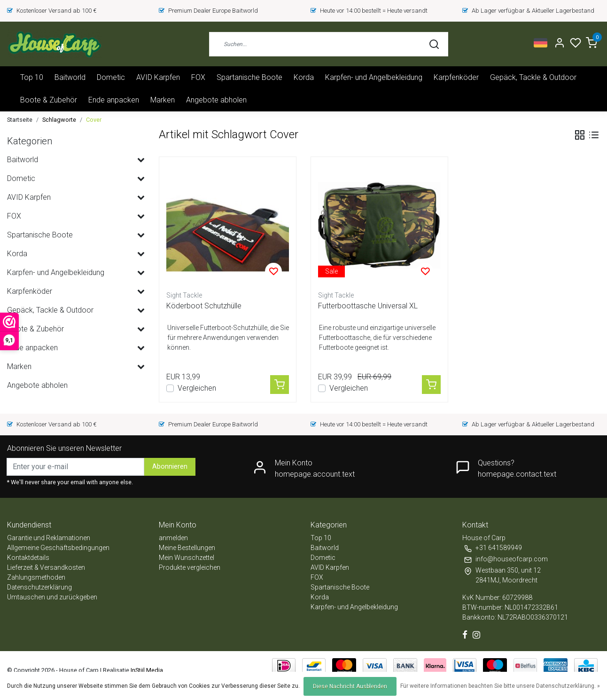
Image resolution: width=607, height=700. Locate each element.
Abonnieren (170, 467)
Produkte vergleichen (190, 567)
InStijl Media (146, 670)
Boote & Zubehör (49, 100)
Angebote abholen (216, 100)
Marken (163, 100)
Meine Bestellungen (187, 548)
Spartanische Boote (249, 77)
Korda (304, 77)
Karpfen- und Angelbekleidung (374, 77)
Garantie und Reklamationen (49, 538)
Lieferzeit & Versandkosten (46, 567)
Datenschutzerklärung (39, 587)
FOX (198, 77)
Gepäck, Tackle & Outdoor (533, 77)
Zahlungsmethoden (36, 577)
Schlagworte (59, 120)
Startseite (20, 120)
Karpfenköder (456, 77)
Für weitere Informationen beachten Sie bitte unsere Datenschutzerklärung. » (500, 686)
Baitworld (70, 77)
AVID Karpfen (158, 77)
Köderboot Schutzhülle (204, 306)
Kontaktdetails (28, 558)
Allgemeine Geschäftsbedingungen (58, 548)
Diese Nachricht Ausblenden (350, 686)
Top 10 (32, 77)
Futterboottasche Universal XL (368, 306)
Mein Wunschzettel (187, 558)
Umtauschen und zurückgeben (52, 597)
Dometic (111, 77)
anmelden (173, 538)
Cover (94, 120)
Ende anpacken (114, 100)
